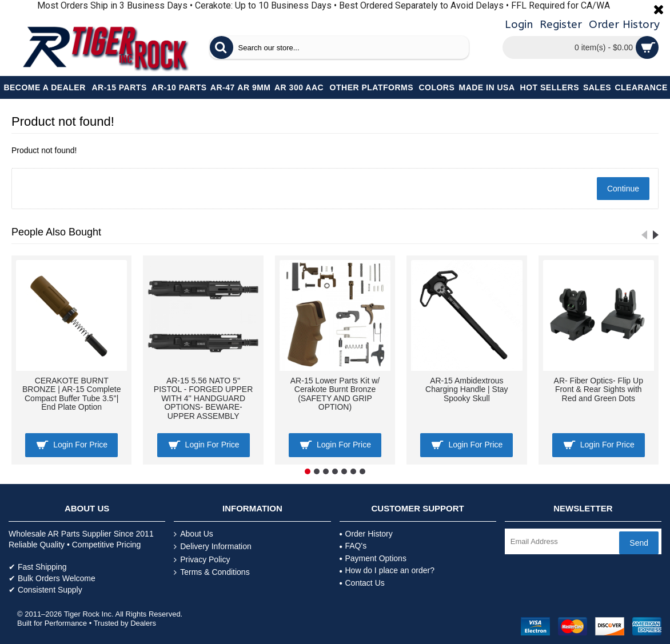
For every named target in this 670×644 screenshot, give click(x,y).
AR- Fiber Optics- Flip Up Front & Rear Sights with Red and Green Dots (599, 389)
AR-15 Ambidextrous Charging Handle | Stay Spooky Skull (467, 389)
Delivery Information (213, 547)
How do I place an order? (387, 570)
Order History (366, 534)
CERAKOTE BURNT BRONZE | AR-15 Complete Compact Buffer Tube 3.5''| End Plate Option (71, 394)
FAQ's (353, 546)
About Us (194, 534)
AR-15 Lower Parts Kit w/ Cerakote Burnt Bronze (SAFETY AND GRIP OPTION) (335, 394)
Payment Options (373, 558)
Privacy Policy (202, 560)
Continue (623, 189)
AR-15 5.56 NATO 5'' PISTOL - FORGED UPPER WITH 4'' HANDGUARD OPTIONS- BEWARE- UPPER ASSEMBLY (203, 398)
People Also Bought (56, 232)
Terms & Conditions (212, 572)
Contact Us (362, 583)
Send (639, 543)
